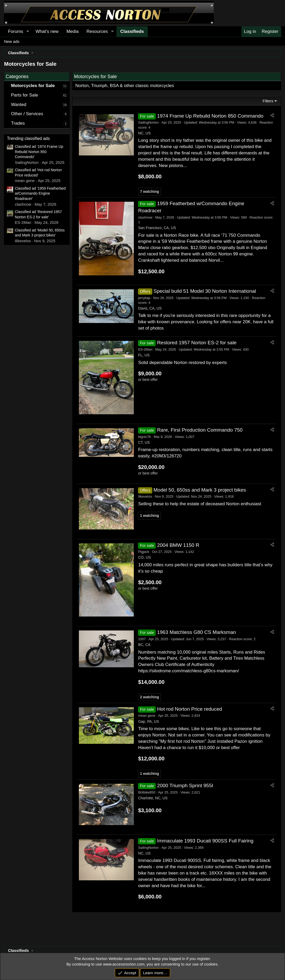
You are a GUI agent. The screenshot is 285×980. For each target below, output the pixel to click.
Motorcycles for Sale (33, 86)
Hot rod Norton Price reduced (189, 709)
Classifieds (132, 31)
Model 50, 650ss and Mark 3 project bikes (200, 490)
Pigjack (144, 552)
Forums (16, 31)
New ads (12, 41)
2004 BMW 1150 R (178, 545)
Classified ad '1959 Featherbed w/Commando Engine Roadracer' (40, 193)
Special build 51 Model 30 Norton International (205, 291)
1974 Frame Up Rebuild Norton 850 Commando (210, 116)
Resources (97, 31)
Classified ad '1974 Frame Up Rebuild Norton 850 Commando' (39, 152)
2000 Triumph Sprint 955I (185, 785)
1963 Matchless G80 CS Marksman (196, 632)
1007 (142, 639)
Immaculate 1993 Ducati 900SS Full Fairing (205, 841)
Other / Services (27, 114)
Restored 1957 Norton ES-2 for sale (197, 343)
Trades (18, 123)
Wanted (19, 105)
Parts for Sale (25, 95)
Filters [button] (268, 101)
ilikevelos (145, 496)
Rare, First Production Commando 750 (200, 430)
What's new (47, 31)
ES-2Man (145, 349)
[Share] (272, 116)
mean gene (147, 716)
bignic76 (144, 437)
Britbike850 (147, 792)
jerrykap (144, 298)
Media (73, 31)
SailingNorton (148, 122)
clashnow (145, 217)
